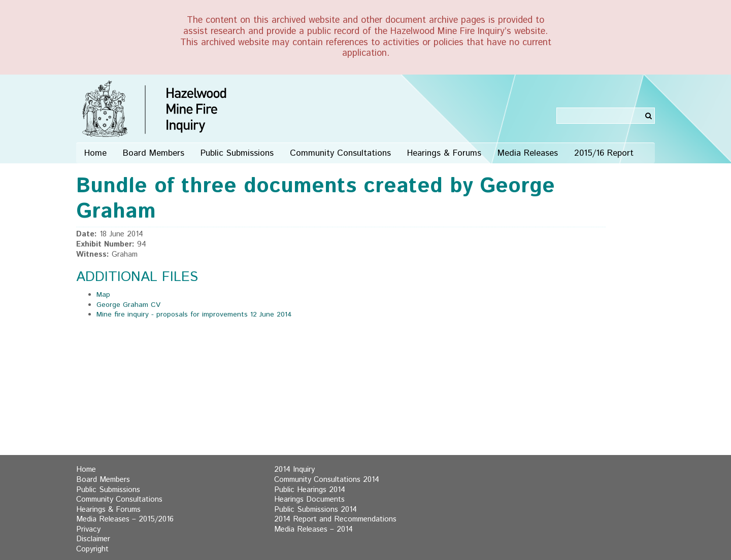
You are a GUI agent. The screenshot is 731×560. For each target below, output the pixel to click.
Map (103, 295)
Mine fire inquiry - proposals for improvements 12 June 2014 (194, 314)
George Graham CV (128, 305)
